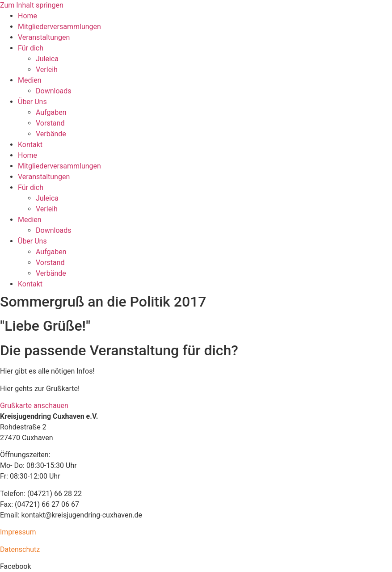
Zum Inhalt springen (32, 5)
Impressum (18, 532)
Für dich (31, 48)
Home (27, 16)
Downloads (53, 91)
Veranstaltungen (44, 37)
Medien (30, 80)
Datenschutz (20, 549)
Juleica (47, 59)
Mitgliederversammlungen (59, 27)
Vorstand (50, 123)
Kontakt (30, 145)
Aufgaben (51, 112)
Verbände (51, 134)
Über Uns (32, 102)
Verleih (47, 69)
